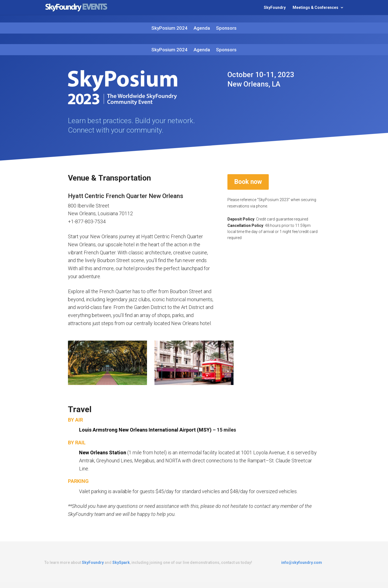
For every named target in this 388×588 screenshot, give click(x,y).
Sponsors (226, 28)
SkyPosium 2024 (169, 28)
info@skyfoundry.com (302, 562)
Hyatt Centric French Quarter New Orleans (126, 196)
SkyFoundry (275, 8)
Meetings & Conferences (315, 8)
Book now (248, 182)
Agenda (202, 28)
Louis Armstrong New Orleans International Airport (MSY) (145, 430)
